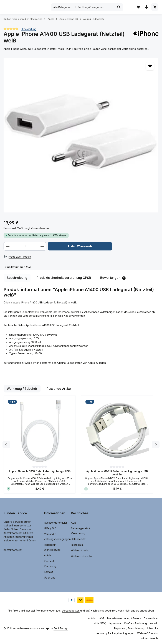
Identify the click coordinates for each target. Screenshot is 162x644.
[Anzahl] (25, 246)
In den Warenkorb (80, 246)
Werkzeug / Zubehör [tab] (22, 389)
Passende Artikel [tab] (59, 389)
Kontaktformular (13, 550)
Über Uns (50, 578)
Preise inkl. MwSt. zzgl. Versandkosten (26, 228)
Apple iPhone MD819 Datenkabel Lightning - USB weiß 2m (117, 473)
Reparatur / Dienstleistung (129, 629)
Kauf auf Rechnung (50, 564)
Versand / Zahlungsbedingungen (57, 537)
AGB (74, 523)
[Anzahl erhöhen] (42, 246)
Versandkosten (71, 611)
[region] (81, 135)
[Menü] (129, 7)
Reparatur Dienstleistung (52, 547)
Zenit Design (61, 629)
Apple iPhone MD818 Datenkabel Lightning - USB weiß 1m (40, 473)
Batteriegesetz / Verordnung (80, 531)
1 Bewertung (29, 29)
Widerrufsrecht (80, 551)
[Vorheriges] (6, 445)
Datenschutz (78, 539)
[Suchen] (118, 7)
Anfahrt (48, 556)
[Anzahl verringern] (8, 246)
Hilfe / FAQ (50, 528)
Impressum (77, 545)
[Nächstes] (156, 445)
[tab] (17, 278)
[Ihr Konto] (146, 7)
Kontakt (48, 572)
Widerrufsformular (82, 556)
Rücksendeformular (56, 523)
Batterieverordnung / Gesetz (124, 619)
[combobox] (98, 7)
